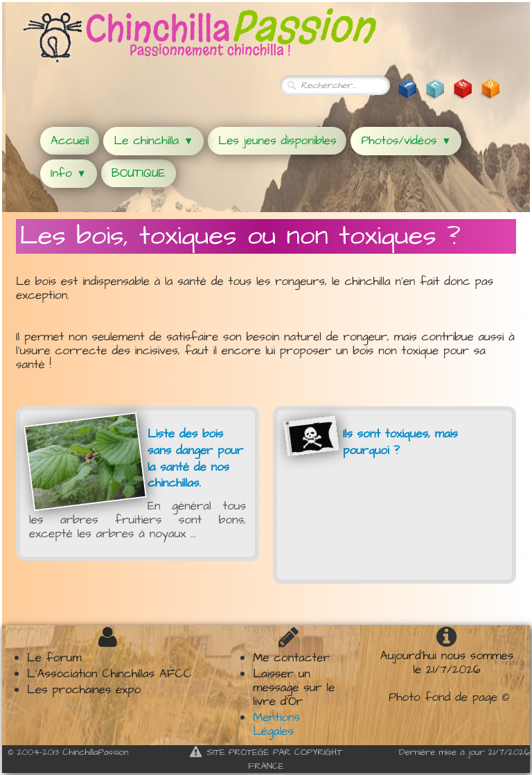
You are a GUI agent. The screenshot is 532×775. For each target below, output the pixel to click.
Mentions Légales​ (276, 724)
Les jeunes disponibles (277, 141)
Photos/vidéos (406, 141)
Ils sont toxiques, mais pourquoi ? (400, 442)
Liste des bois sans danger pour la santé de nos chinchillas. (195, 459)
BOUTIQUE (139, 173)
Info (69, 173)
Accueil (70, 141)
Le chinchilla (153, 141)
